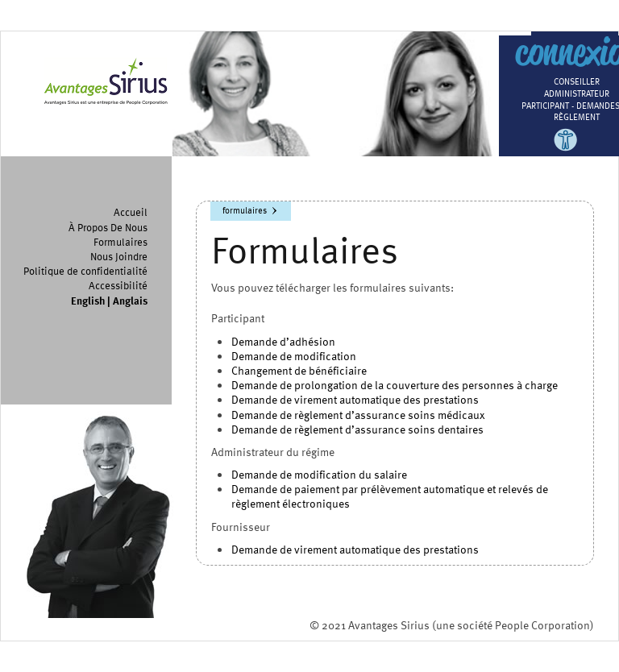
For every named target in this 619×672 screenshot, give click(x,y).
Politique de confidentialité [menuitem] (85, 271)
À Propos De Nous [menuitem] (108, 227)
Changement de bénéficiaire (299, 370)
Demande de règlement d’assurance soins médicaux (358, 415)
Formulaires (245, 210)
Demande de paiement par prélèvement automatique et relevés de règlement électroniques (390, 496)
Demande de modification (294, 356)
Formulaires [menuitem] (120, 242)
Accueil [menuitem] (131, 212)
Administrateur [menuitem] (577, 93)
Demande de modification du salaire (319, 474)
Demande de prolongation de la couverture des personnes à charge (395, 385)
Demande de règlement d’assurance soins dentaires (357, 429)
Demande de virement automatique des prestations (355, 399)
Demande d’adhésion (283, 341)
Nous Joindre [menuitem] (119, 256)
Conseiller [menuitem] (577, 81)
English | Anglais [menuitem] (109, 301)
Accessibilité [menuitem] (118, 285)
